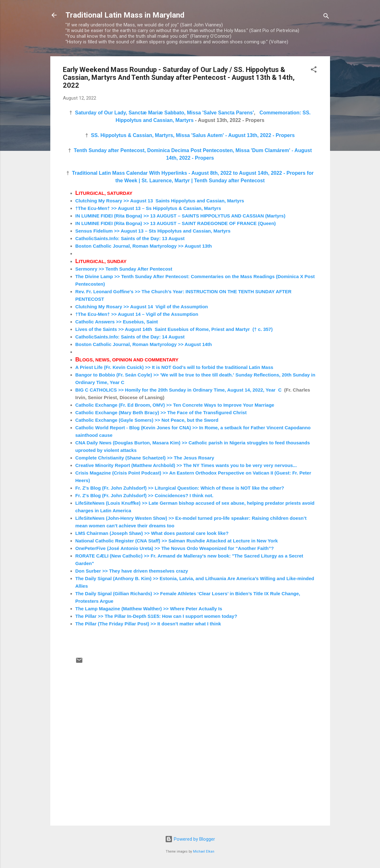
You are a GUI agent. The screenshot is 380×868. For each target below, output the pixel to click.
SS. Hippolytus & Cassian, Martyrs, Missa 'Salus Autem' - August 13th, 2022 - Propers (193, 135)
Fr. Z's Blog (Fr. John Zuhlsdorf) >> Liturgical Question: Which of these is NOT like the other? (180, 488)
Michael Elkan (204, 852)
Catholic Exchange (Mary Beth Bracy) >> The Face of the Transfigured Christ (161, 412)
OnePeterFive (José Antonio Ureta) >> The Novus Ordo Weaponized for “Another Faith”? (175, 548)
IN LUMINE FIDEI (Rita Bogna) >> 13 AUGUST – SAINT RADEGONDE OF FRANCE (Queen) (176, 223)
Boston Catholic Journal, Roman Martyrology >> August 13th (144, 246)
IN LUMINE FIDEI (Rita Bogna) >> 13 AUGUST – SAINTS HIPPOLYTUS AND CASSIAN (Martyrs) (180, 216)
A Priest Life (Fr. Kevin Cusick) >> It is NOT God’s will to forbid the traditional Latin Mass (174, 367)
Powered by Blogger (190, 839)
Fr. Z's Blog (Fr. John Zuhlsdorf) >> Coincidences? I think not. (144, 495)
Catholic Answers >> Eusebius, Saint (117, 322)
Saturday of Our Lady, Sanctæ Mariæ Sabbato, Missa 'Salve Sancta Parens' (165, 113)
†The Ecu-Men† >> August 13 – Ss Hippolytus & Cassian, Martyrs (148, 208)
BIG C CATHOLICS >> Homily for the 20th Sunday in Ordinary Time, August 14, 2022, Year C (179, 390)
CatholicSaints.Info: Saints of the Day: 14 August (130, 337)
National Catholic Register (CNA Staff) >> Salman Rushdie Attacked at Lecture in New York (177, 541)
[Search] (326, 17)
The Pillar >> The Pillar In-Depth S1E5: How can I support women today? (156, 616)
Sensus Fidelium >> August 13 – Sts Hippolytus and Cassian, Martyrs (153, 231)
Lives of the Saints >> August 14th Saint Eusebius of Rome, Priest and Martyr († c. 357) (174, 329)
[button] (314, 71)
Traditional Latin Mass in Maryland (125, 15)
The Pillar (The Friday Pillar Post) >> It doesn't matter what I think (148, 624)
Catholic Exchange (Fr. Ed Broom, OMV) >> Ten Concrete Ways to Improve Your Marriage (175, 405)
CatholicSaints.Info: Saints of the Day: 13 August (131, 238)
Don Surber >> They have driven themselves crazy (132, 571)
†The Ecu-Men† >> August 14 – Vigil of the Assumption (137, 314)
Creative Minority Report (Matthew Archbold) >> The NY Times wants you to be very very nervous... (186, 465)
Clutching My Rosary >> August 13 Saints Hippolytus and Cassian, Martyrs (160, 201)
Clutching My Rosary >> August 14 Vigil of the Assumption (142, 307)
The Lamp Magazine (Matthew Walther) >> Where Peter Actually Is (149, 609)
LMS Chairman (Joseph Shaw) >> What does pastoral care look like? (152, 533)
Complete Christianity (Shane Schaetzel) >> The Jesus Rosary (145, 458)
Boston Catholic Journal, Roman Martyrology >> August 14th (144, 344)
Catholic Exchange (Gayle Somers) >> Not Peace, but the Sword (147, 420)
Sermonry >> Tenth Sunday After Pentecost (124, 269)
